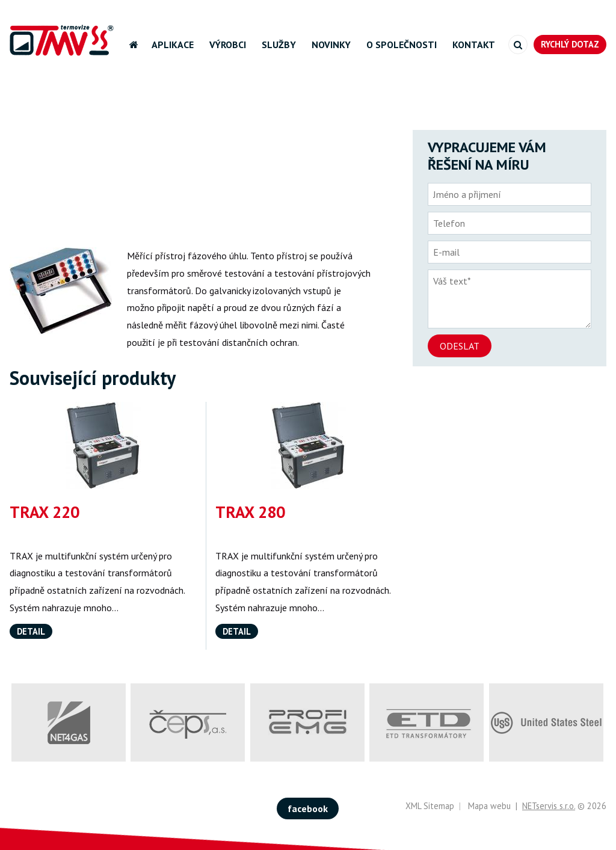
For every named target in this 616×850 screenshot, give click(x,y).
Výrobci (228, 45)
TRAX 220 (45, 512)
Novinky (331, 45)
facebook (308, 808)
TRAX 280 (250, 512)
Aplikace (173, 45)
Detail (31, 631)
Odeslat (460, 346)
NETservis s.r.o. (549, 806)
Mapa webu (489, 806)
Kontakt (474, 45)
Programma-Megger (246, 93)
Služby (279, 45)
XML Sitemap (430, 806)
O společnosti (402, 45)
